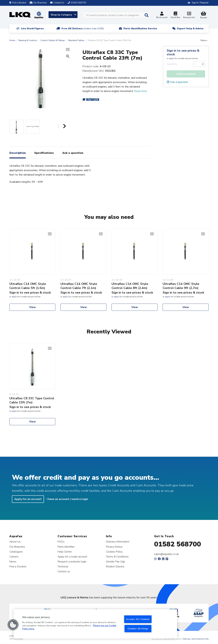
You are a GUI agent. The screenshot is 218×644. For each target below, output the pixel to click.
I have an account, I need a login (67, 499)
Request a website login (72, 561)
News (13, 561)
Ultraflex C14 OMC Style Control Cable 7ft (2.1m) (79, 286)
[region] (95, 624)
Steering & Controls (28, 40)
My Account (162, 15)
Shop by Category (64, 15)
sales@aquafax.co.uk (166, 554)
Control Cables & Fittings (53, 40)
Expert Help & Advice (190, 29)
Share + (204, 40)
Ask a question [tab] (73, 153)
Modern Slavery (115, 566)
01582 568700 (178, 544)
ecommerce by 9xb (200, 639)
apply (172, 58)
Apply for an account (28, 499)
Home (12, 40)
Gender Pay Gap (115, 561)
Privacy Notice (114, 547)
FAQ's (61, 542)
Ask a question (177, 82)
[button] (13, 625)
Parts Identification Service (140, 29)
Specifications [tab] (44, 153)
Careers (14, 557)
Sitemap (186, 639)
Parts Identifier (66, 547)
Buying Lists (189, 15)
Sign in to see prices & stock (183, 52)
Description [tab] (18, 153)
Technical (63, 566)
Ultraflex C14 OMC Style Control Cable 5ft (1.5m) (28, 286)
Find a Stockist (18, 3)
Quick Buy (175, 15)
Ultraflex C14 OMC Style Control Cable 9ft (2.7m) (181, 286)
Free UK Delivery (83, 29)
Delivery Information (118, 542)
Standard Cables (76, 40)
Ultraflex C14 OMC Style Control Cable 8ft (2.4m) (130, 286)
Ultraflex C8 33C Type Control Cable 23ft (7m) (32, 400)
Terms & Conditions (117, 557)
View (32, 307)
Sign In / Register (200, 3)
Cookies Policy (114, 552)
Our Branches (38, 3)
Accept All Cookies (138, 619)
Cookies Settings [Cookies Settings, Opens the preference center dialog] (138, 629)
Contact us (64, 571)
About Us (15, 542)
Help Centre (65, 552)
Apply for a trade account (72, 557)
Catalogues (16, 552)
